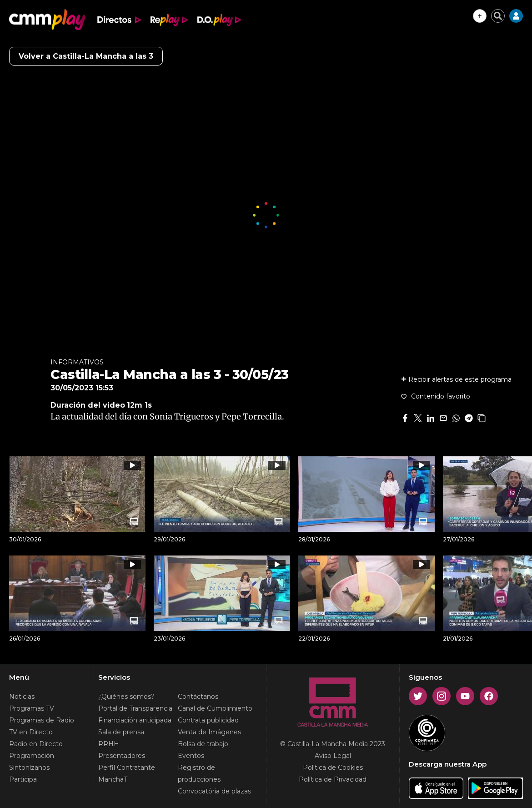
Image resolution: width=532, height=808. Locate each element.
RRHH (109, 744)
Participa (23, 779)
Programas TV (32, 708)
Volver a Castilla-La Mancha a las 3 (86, 56)
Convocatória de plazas (214, 791)
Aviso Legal (333, 756)
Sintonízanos (29, 768)
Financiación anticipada (135, 720)
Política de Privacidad (333, 779)
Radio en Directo (36, 744)
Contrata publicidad (208, 720)
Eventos (191, 756)
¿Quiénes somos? (126, 697)
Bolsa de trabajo (203, 744)
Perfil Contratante (127, 768)
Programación (32, 756)
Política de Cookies (333, 768)
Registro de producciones (199, 773)
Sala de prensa (121, 732)
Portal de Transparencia (135, 708)
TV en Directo (31, 732)
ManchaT (113, 779)
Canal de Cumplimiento (215, 708)
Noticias (22, 697)
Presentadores (122, 756)
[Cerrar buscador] (498, 16)
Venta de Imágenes (209, 732)
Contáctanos (198, 697)
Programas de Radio (42, 720)
